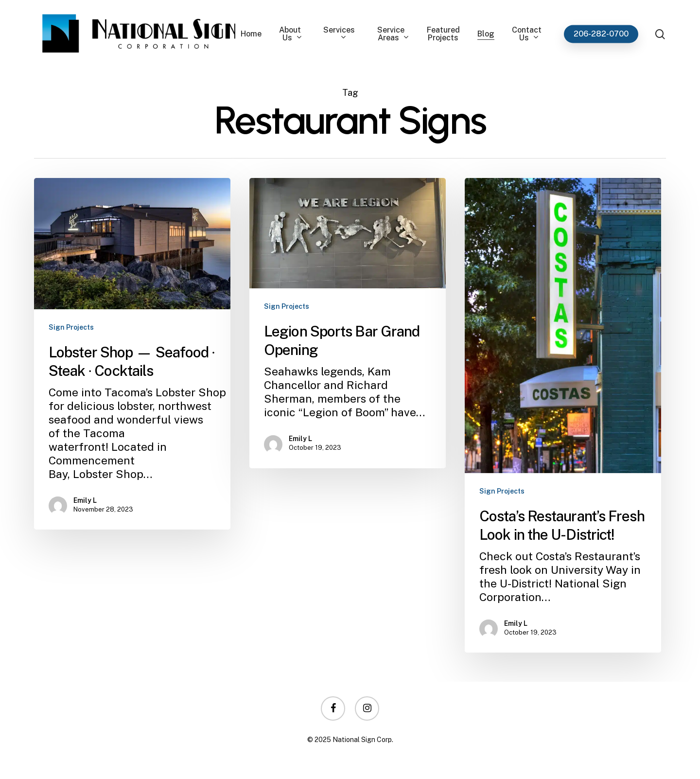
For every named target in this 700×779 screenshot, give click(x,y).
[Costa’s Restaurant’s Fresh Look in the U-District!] (563, 415)
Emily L (85, 500)
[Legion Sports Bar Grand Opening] (348, 323)
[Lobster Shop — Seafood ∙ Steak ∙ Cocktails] (132, 354)
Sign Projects (71, 327)
